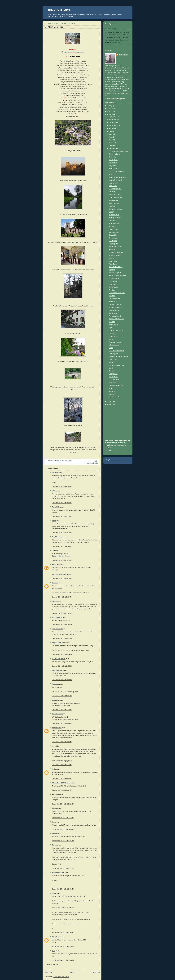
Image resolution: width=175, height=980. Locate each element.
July (111, 131)
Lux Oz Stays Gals (59, 659)
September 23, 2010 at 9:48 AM (63, 829)
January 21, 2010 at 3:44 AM (62, 724)
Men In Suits (113, 186)
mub (54, 951)
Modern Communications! (118, 177)
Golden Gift (113, 235)
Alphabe (95, 463)
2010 (109, 114)
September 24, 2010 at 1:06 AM (63, 889)
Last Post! (112, 206)
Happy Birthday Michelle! (117, 276)
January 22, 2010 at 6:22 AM (62, 790)
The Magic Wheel (115, 316)
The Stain (112, 290)
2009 (109, 401)
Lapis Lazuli (113, 359)
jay (53, 746)
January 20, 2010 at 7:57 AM (62, 533)
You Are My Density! (116, 267)
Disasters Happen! (115, 255)
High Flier (112, 270)
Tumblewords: (57, 537)
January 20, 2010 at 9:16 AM (62, 597)
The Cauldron (113, 281)
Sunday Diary (113, 160)
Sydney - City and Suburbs (61, 556)
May (111, 137)
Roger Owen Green (59, 643)
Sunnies (112, 362)
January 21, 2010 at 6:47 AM (62, 765)
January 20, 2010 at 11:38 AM (62, 655)
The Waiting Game (115, 189)
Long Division (113, 261)
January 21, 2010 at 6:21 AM (62, 742)
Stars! (111, 368)
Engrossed (112, 250)
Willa (54, 491)
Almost (111, 388)
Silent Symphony (115, 203)
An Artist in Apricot (115, 273)
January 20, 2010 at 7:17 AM (62, 517)
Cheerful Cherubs (115, 304)
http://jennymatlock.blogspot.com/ (73, 52)
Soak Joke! (113, 157)
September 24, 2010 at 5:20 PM (63, 960)
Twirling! (112, 212)
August (112, 128)
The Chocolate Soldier (116, 351)
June (111, 134)
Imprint (111, 328)
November (113, 120)
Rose (54, 601)
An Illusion (112, 258)
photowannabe (58, 629)
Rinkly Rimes (123, 55)
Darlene (55, 583)
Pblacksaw (56, 937)
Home (72, 972)
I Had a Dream (114, 345)
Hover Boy (112, 296)
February (112, 146)
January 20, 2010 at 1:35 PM (62, 666)
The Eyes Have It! (115, 380)
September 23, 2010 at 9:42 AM (63, 818)
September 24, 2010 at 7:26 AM (63, 933)
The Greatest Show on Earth (118, 151)
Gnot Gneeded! (114, 310)
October (112, 123)
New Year (112, 322)
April (111, 140)
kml (53, 769)
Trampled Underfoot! (116, 385)
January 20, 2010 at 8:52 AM (62, 579)
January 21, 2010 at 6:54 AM (62, 779)
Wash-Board (113, 264)
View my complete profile (116, 99)
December (113, 117)
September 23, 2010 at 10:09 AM (63, 841)
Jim (53, 551)
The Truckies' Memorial (117, 171)
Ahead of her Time (115, 247)
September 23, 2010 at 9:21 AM (63, 804)
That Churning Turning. (117, 331)
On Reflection (113, 313)
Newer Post (48, 972)
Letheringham (113, 354)
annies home (57, 728)
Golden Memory (114, 299)
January (112, 149)
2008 (109, 404)
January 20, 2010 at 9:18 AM (62, 613)
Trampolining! (113, 374)
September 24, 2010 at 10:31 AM (63, 947)
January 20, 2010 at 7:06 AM (62, 503)
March (112, 143)
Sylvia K (55, 472)
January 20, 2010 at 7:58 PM (62, 680)
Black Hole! (113, 174)
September (113, 126)
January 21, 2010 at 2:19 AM (62, 710)
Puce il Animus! (114, 169)
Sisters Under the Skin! (117, 319)
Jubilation (112, 192)
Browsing (112, 371)
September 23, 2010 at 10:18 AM (63, 868)
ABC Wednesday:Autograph (62, 575)
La (53, 822)
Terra (54, 808)
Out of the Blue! (114, 232)
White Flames (113, 325)
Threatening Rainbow (116, 252)
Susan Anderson (58, 873)
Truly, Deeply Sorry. (115, 198)
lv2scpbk (55, 684)
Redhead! (112, 226)
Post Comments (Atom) (61, 977)
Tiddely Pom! (113, 229)
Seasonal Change (115, 195)
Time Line (112, 221)
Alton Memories (114, 224)
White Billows (113, 336)
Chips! (111, 348)
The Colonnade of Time (117, 293)
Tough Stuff (113, 166)
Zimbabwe (112, 284)
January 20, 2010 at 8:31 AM (62, 560)
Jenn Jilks (56, 700)
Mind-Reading (114, 183)
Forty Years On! (114, 383)
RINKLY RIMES (59, 10)
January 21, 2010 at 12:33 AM (62, 696)
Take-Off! (112, 394)
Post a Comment (52, 965)
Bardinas (112, 391)
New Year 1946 (114, 397)
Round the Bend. (115, 154)
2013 (109, 106)
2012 (109, 108)
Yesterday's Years (115, 342)
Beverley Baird (57, 714)
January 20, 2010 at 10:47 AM (62, 625)
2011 (109, 111)
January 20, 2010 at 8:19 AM (62, 547)
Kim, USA (56, 565)
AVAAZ (109, 450)
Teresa (55, 833)
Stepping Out (113, 244)
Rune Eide (56, 507)
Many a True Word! (115, 180)
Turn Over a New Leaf (116, 365)
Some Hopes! (113, 238)
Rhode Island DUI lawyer (61, 783)
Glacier (111, 339)
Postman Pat (113, 302)
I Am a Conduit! (114, 278)
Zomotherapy (113, 287)
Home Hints (113, 163)
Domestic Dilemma (115, 209)
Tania (54, 521)
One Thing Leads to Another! (119, 357)
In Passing (112, 333)
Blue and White (114, 215)
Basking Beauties (115, 218)
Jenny (54, 893)
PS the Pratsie (57, 617)
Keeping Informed (115, 307)
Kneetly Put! (113, 241)
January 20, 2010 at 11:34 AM (62, 638)
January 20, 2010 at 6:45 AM (62, 487)
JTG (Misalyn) (57, 670)
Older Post (96, 972)
